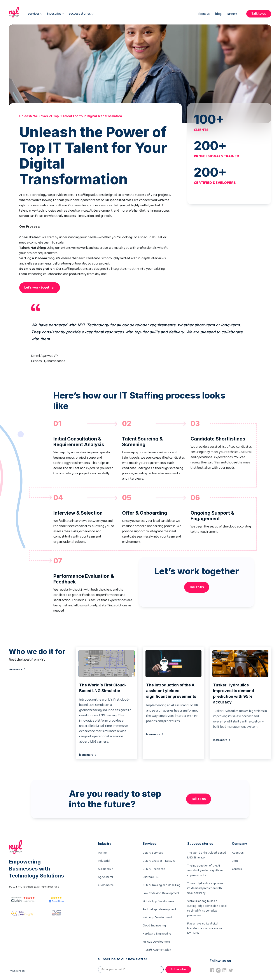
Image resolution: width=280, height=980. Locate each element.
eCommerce (106, 885)
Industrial (104, 861)
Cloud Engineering (154, 926)
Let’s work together (40, 288)
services (35, 14)
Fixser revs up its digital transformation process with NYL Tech (206, 928)
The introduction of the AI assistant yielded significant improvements (206, 870)
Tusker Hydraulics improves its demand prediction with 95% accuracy (205, 888)
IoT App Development (156, 942)
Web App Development (157, 917)
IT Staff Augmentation (157, 950)
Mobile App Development (159, 901)
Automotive (106, 869)
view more (16, 669)
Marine (102, 853)
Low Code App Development (161, 893)
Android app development (159, 909)
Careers (232, 14)
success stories (81, 14)
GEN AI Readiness (154, 869)
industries (56, 14)
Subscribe (178, 969)
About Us (204, 14)
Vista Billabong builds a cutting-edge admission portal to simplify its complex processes (207, 908)
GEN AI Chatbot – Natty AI (159, 861)
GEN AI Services (153, 853)
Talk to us (259, 14)
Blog (218, 14)
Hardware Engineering (157, 934)
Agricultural (105, 877)
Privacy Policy (17, 971)
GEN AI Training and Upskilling (162, 885)
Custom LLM (151, 877)
